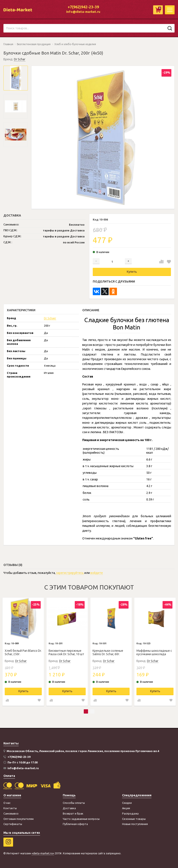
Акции (126, 808)
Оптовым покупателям (19, 819)
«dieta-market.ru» (43, 853)
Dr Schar (20, 59)
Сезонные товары (134, 819)
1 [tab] (86, 711)
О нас (7, 803)
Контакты (10, 808)
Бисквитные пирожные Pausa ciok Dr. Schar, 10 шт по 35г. (66, 653)
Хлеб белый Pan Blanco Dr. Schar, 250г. (23, 652)
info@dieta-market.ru (83, 12)
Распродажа (130, 813)
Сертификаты (13, 824)
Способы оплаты (74, 803)
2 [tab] (92, 711)
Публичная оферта (75, 824)
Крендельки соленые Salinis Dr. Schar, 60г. (108, 652)
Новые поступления (135, 824)
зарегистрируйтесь (70, 573)
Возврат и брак (73, 813)
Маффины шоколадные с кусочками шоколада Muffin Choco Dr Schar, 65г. (155, 653)
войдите (97, 573)
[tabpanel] (23, 652)
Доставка (69, 808)
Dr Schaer (50, 318)
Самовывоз (11, 813)
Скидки (127, 803)
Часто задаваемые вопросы (81, 819)
